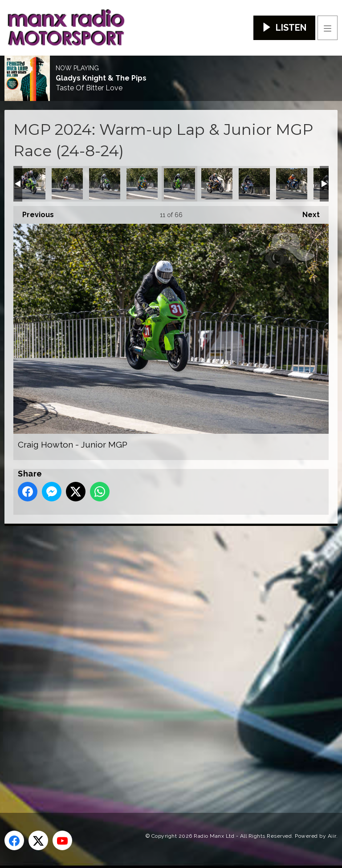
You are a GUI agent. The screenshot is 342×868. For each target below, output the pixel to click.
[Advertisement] (171, 655)
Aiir (332, 836)
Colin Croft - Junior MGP (142, 184)
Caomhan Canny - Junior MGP (67, 184)
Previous (34, 212)
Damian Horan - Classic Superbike (254, 184)
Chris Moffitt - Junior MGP (105, 184)
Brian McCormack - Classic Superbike (30, 184)
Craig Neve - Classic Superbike (217, 184)
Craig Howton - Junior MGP (179, 184)
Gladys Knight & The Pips (101, 78)
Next (307, 212)
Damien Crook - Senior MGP (292, 184)
